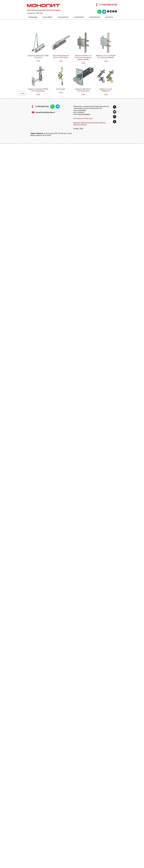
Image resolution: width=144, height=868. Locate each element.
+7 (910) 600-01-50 (108, 5)
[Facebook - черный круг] (116, 11)
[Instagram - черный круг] (113, 11)
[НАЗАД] (22, 93)
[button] (96, 17)
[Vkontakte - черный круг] (108, 11)
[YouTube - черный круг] (111, 11)
